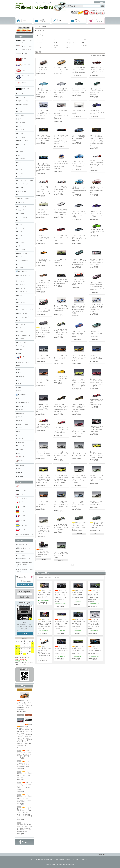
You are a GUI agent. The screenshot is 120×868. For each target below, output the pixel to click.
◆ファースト (21, 242)
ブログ (60, 21)
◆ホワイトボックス (22, 292)
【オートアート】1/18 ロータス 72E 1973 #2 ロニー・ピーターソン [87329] (97, 503)
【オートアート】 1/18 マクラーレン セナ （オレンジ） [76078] (43, 381)
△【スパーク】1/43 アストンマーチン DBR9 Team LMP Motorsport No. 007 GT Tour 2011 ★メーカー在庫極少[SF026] (97, 286)
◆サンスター (21, 173)
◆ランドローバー (70, 43)
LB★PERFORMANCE (23, 403)
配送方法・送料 (48, 860)
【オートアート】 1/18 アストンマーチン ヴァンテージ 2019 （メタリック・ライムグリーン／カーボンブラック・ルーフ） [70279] (79, 383)
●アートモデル (21, 97)
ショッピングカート (96, 21)
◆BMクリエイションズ (23, 362)
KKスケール (20, 399)
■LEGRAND (20, 410)
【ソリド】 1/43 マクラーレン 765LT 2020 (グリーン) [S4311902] (97, 231)
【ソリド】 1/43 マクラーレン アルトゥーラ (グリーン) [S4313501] (61, 261)
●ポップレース (21, 288)
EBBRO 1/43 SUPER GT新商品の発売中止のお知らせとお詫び (25, 564)
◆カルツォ (20, 151)
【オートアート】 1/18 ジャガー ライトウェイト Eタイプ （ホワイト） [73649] (43, 454)
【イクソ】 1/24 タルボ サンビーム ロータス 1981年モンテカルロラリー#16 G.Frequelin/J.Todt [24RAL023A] (96, 308)
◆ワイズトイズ (21, 346)
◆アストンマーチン (56, 39)
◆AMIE (19, 353)
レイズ (19, 328)
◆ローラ (68, 47)
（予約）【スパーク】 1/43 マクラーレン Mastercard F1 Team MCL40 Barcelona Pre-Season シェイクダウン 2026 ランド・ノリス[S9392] (61, 596)
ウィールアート (21, 123)
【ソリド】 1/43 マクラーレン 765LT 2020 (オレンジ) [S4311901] (44, 261)
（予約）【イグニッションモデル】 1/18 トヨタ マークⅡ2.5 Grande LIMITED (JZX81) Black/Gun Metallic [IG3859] (24, 798)
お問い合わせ (78, 21)
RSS (23, 841)
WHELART (20, 473)
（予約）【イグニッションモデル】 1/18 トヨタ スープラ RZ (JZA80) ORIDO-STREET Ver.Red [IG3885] (24, 786)
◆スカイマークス (22, 191)
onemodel (20, 428)
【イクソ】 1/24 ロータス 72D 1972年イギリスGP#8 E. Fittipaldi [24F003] (61, 281)
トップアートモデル (22, 217)
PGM (19, 431)
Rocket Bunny (21, 442)
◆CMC (19, 366)
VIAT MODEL (21, 465)
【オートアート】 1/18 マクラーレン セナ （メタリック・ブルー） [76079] (96, 357)
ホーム (24, 21)
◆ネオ (19, 221)
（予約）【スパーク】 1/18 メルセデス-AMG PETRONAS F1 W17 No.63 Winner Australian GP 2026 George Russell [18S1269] (95, 596)
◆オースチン (54, 47)
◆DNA (19, 373)
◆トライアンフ (85, 45)
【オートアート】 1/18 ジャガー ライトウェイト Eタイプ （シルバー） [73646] (79, 454)
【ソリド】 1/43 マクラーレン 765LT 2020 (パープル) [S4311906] (97, 112)
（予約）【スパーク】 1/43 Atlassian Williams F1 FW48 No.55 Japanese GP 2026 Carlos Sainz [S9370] (95, 650)
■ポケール (20, 295)
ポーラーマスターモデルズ (24, 50)
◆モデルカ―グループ (23, 313)
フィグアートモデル (22, 260)
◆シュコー (20, 188)
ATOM (24, 843)
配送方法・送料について (23, 548)
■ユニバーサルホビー (23, 342)
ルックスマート (21, 324)
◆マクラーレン (54, 45)
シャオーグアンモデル (23, 184)
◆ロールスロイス (40, 43)
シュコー (20, 177)
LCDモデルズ (21, 406)
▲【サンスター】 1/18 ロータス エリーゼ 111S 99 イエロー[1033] (61, 378)
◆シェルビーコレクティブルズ (25, 180)
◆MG (37, 45)
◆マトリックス (21, 303)
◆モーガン (38, 47)
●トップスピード (22, 210)
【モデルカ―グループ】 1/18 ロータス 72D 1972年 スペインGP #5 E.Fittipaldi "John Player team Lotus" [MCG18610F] (79, 408)
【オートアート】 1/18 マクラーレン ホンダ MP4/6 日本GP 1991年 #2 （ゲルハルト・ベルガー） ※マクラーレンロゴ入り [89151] (43, 190)
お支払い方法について (23, 544)
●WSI (19, 469)
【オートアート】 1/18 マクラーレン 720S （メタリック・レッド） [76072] (79, 432)
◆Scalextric (20, 449)
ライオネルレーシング (23, 317)
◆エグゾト (20, 133)
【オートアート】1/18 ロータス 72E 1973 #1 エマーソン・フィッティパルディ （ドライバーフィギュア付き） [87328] (43, 530)
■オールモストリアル (23, 141)
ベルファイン (21, 268)
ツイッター (29, 630)
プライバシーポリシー (75, 860)
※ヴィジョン (21, 115)
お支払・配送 (42, 21)
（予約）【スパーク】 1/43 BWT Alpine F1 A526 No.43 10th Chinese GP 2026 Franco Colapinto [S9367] (61, 650)
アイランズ (20, 94)
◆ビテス (20, 235)
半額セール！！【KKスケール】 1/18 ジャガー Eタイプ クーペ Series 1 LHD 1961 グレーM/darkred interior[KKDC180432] (44, 331)
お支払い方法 (39, 860)
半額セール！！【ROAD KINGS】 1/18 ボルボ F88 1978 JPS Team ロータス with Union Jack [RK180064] (43, 553)
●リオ (19, 321)
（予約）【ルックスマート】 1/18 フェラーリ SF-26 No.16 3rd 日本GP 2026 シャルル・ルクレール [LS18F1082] (45, 594)
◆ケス (19, 162)
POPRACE (20, 435)
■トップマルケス (22, 206)
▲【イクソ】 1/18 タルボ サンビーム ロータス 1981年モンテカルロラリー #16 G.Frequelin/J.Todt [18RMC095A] (61, 309)
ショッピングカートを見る (25, 585)
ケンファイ (20, 170)
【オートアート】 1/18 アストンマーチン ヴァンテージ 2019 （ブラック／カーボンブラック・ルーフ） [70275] (43, 408)
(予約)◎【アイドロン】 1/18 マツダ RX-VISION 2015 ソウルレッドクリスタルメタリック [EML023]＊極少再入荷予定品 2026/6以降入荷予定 (20, 735)
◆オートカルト (21, 137)
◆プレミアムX (21, 250)
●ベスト (19, 264)
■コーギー (20, 166)
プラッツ (20, 257)
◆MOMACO (20, 413)
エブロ (19, 126)
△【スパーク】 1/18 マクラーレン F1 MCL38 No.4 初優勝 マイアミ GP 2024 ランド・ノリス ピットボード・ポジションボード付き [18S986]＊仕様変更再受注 (97, 140)
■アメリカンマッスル (23, 105)
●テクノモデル (21, 203)
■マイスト (20, 299)
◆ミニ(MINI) (54, 43)
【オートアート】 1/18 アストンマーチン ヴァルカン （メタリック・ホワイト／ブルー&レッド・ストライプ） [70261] (79, 479)
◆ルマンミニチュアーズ (23, 335)
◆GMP (19, 380)
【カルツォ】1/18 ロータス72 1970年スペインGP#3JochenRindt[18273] (43, 426)
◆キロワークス (21, 159)
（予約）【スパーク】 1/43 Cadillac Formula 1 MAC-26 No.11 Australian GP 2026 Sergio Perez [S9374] (78, 650)
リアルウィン (21, 332)
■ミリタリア (20, 306)
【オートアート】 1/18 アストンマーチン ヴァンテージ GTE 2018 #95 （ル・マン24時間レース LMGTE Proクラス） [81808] (61, 479)
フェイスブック (21, 630)
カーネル (20, 148)
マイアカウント (99, 2)
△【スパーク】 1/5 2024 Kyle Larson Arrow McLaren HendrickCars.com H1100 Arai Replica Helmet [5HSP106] (61, 165)
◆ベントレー (84, 39)
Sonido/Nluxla (21, 446)
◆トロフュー (21, 214)
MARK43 (20, 421)
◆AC (67, 45)
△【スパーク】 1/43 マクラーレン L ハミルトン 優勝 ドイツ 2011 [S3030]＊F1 (43, 310)
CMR (19, 369)
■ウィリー (20, 119)
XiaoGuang (20, 476)
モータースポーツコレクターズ (25, 310)
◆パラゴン (20, 232)
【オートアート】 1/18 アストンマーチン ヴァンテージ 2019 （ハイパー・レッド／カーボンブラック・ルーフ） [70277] (97, 383)
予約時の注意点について (23, 559)
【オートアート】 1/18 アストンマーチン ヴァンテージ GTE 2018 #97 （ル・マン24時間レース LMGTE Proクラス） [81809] (43, 479)
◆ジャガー (68, 39)
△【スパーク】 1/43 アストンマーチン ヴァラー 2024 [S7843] (43, 69)
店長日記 (25, 633)
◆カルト (20, 155)
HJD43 (19, 384)
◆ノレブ (20, 224)
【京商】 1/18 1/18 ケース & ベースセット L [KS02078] (79, 112)
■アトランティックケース (24, 101)
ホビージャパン (21, 285)
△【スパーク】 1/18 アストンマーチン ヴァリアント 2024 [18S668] (61, 69)
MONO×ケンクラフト (23, 424)
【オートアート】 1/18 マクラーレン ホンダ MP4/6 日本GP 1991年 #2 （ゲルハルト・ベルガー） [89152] (96, 164)
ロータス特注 (21, 339)
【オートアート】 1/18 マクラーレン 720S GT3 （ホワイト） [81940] (43, 357)
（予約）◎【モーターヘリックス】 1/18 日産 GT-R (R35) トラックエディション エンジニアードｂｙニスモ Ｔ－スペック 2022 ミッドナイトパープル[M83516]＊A (24, 812)
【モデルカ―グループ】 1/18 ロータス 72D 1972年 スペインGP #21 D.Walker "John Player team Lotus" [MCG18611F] (61, 408)
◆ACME (19, 350)
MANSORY (20, 417)
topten (19, 453)
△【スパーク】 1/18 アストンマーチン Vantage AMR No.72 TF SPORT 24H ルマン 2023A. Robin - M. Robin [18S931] (44, 167)
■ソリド (19, 195)
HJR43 (19, 387)
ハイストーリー (21, 228)
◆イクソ (20, 108)
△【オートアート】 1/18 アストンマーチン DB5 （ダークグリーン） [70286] (79, 91)
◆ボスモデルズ (21, 281)
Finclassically (21, 377)
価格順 (99, 55)
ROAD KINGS (21, 439)
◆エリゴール (21, 130)
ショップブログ (21, 555)
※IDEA (19, 391)
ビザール (20, 239)
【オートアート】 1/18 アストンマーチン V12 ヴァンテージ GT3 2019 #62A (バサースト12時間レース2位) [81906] (61, 505)
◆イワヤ (20, 112)
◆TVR (82, 43)
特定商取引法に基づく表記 (61, 860)
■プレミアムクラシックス (24, 253)
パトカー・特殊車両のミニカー (25, 534)
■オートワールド (22, 144)
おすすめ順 (93, 55)
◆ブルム (20, 246)
